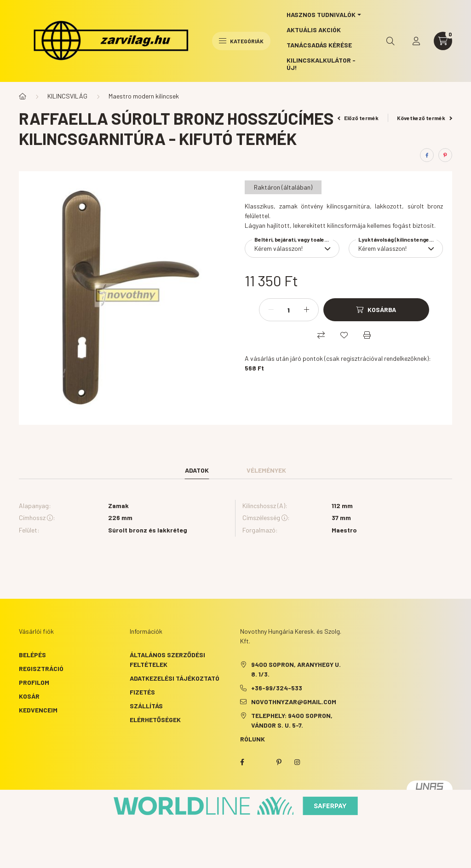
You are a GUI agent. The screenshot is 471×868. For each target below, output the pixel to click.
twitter (260, 762)
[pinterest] (445, 155)
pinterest (279, 762)
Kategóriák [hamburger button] (241, 41)
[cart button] (443, 41)
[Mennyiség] (289, 310)
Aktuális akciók (314, 30)
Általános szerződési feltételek (167, 660)
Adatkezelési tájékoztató (175, 678)
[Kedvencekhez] (344, 335)
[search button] (391, 41)
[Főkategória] (23, 96)
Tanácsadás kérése (319, 45)
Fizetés (142, 692)
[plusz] (307, 310)
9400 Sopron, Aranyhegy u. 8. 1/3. (296, 669)
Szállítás (146, 706)
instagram (297, 762)
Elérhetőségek (155, 720)
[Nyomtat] (367, 335)
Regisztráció (41, 668)
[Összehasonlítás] (321, 335)
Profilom (34, 682)
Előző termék (358, 118)
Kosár (29, 696)
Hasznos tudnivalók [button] (321, 14)
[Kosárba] (376, 310)
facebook (242, 762)
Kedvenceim (38, 710)
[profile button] (416, 41)
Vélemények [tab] (266, 470)
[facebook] (427, 155)
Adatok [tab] (197, 470)
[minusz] (271, 310)
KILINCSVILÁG (67, 96)
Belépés (32, 655)
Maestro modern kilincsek (144, 96)
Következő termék (425, 118)
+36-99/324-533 (277, 688)
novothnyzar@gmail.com (294, 702)
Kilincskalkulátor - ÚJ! (321, 64)
